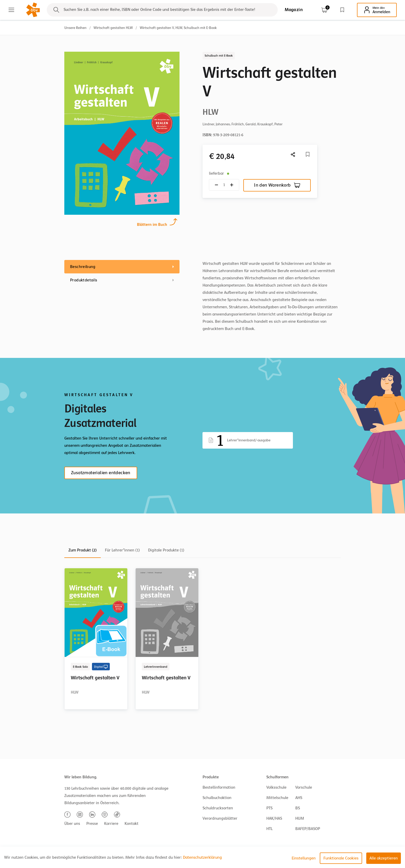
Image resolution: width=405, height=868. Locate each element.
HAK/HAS (274, 818)
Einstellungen (304, 858)
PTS (269, 808)
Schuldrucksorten (218, 808)
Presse (92, 824)
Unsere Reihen (75, 28)
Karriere (111, 824)
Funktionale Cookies (341, 858)
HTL (269, 829)
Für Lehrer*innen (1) (122, 550)
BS (298, 808)
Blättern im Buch (152, 224)
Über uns (72, 824)
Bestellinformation (219, 787)
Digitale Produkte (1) (166, 550)
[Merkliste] (308, 154)
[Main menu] (11, 10)
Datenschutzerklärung (202, 857)
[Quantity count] (224, 185)
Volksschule (276, 787)
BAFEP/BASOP (308, 829)
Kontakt (131, 824)
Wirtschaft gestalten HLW (113, 28)
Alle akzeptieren (384, 858)
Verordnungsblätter (220, 818)
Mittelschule (277, 798)
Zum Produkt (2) (83, 550)
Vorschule (304, 787)
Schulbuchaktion (217, 798)
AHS (299, 798)
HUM (300, 818)
